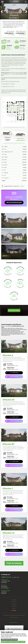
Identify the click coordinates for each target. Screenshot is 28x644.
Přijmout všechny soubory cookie (13, 642)
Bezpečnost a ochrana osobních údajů (14, 615)
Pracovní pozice (14, 618)
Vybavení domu (14, 310)
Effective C (8, 489)
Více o (14, 373)
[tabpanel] (14, 11)
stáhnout (22, 186)
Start (14, 608)
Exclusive (14, 604)
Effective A (8, 355)
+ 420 (6, 577)
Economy (14, 600)
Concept (14, 606)
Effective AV (9, 400)
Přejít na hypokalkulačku (14, 203)
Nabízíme (14, 611)
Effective (14, 5)
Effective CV (9, 533)
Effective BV (9, 444)
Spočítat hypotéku (14, 377)
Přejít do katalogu (14, 563)
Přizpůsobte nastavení (9, 640)
